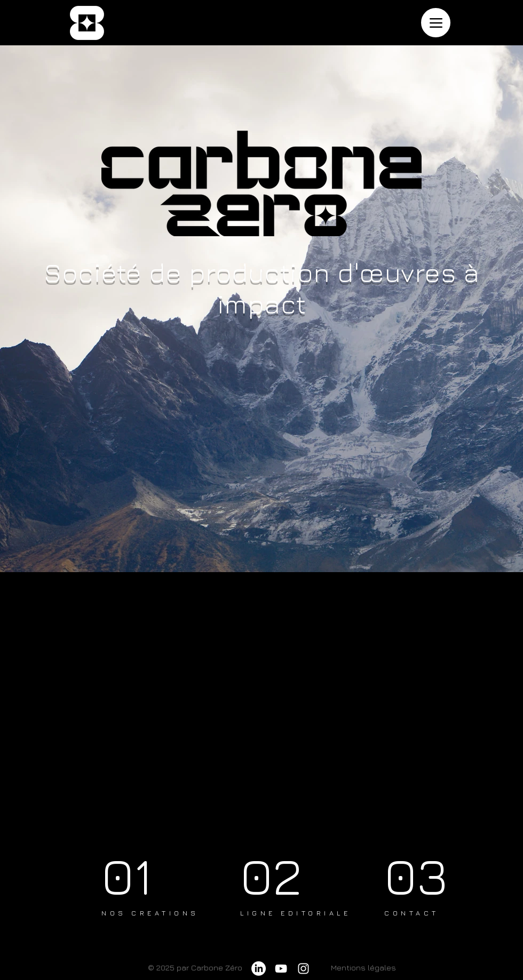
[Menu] (436, 23)
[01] (140, 875)
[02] (281, 875)
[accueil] (87, 23)
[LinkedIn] (259, 969)
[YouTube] (281, 969)
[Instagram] (303, 969)
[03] (422, 875)
